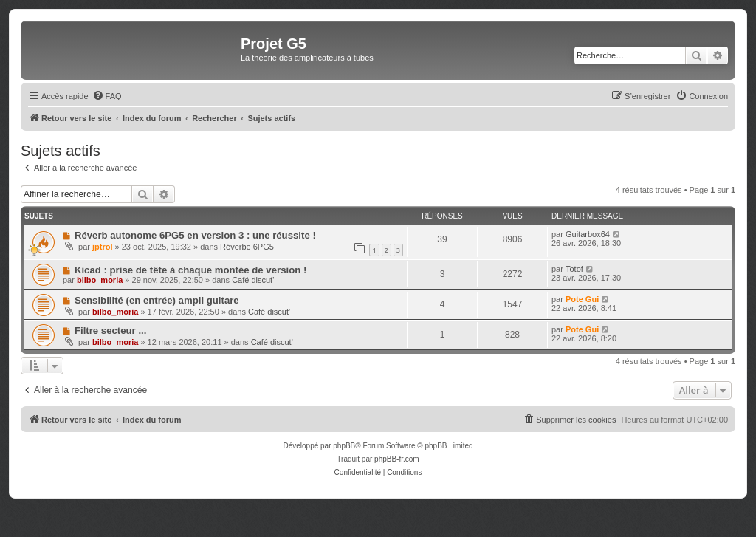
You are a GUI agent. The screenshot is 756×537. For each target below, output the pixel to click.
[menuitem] (107, 96)
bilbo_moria (100, 280)
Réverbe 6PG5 (247, 247)
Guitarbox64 (588, 234)
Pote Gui (582, 299)
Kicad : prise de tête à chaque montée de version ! (190, 270)
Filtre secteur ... (110, 331)
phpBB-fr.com (397, 459)
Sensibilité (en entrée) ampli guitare (157, 300)
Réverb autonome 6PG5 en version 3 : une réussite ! (195, 235)
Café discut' (253, 280)
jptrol (103, 247)
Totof (574, 269)
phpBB (344, 446)
